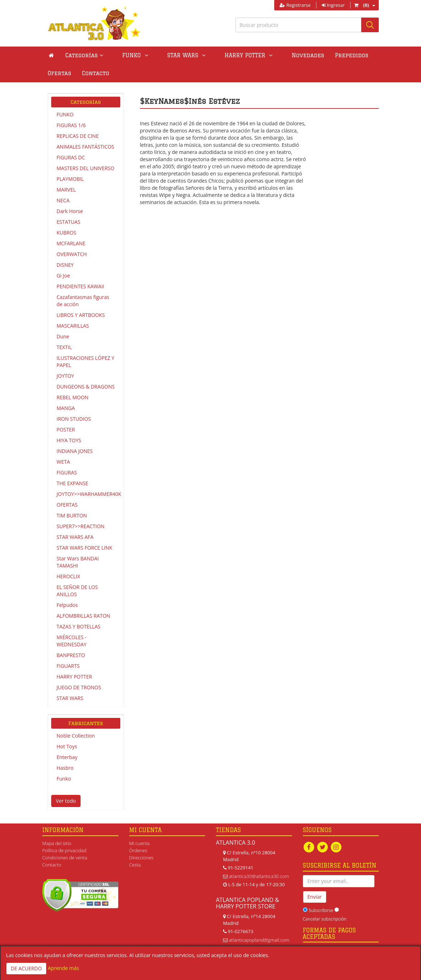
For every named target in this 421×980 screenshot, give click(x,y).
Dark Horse (70, 211)
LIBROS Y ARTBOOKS (81, 315)
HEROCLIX (68, 576)
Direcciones (141, 858)
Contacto (61, 73)
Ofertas (358, 55)
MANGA (66, 408)
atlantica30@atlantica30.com (259, 876)
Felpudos (67, 605)
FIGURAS (67, 472)
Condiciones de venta (65, 858)
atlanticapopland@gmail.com (259, 940)
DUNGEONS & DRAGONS (86, 387)
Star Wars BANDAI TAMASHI (78, 562)
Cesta (135, 865)
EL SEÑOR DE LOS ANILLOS (77, 591)
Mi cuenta (139, 843)
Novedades (274, 55)
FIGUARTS (68, 666)
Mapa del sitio (57, 843)
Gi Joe (63, 276)
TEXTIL (64, 347)
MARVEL (66, 190)
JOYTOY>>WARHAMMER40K (88, 494)
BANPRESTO (71, 655)
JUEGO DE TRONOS (79, 687)
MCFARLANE (71, 243)
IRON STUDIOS (74, 419)
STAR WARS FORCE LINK (84, 548)
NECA (63, 200)
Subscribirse (321, 910)
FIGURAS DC (71, 157)
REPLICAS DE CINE (78, 136)
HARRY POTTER (74, 677)
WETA (63, 462)
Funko (64, 779)
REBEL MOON (72, 397)
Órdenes (138, 850)
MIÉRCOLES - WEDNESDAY (72, 641)
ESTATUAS (68, 222)
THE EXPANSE (72, 483)
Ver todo (66, 801)
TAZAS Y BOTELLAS (79, 626)
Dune (63, 336)
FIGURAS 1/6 (71, 125)
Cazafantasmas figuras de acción (83, 301)
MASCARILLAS (73, 326)
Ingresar (333, 5)
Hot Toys (67, 746)
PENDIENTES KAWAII (80, 286)
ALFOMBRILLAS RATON (83, 616)
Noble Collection (76, 736)
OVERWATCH (72, 254)
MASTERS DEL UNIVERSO (85, 168)
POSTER (66, 429)
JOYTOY (65, 376)
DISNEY (65, 265)
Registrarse (295, 5)
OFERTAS (67, 505)
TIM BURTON (72, 515)
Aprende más (64, 968)
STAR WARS (70, 698)
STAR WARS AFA (75, 537)
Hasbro (65, 768)
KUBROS (66, 233)
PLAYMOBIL (70, 179)
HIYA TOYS (69, 440)
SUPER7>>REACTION (81, 526)
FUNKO (65, 114)
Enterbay (67, 757)
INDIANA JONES (75, 451)
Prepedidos (318, 55)
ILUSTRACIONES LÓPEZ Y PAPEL (85, 361)
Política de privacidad (64, 850)
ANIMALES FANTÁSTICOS (85, 147)
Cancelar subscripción (325, 919)
